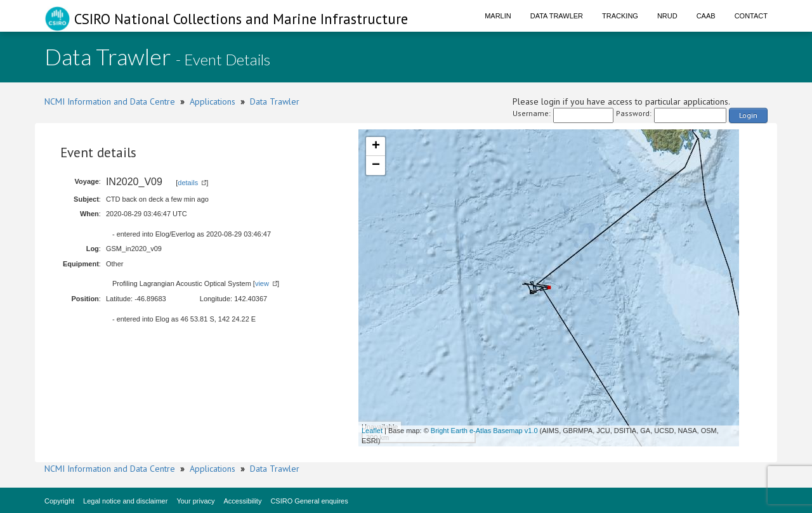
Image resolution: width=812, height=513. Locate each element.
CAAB (706, 16)
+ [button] (376, 146)
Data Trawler (557, 16)
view (262, 283)
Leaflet (372, 431)
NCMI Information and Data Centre (110, 101)
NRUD (667, 16)
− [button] (376, 166)
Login (748, 115)
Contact (751, 16)
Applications (213, 101)
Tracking (620, 16)
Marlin (498, 16)
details (188, 183)
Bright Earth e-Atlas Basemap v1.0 (484, 431)
